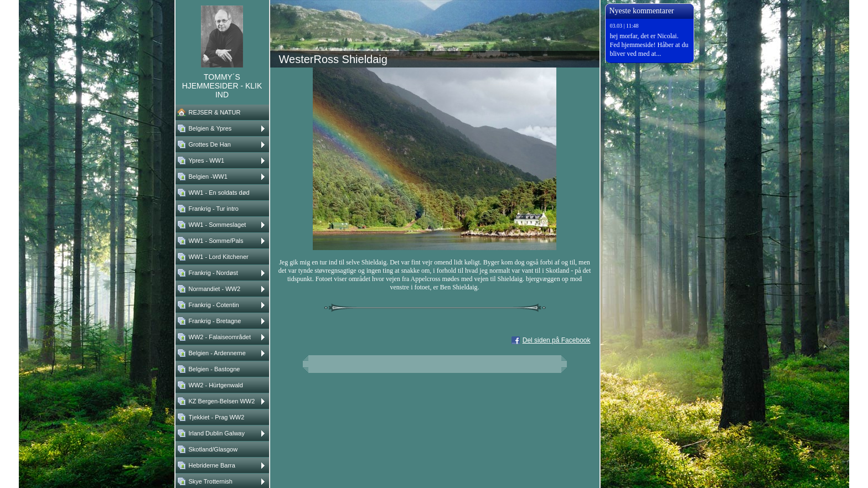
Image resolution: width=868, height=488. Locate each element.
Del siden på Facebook (557, 340)
